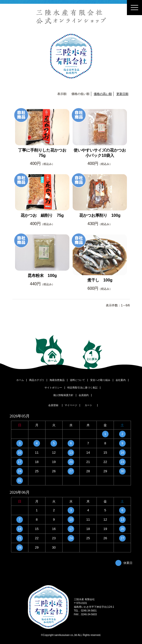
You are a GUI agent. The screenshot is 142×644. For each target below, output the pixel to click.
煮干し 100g (100, 280)
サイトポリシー (53, 388)
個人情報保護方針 (63, 395)
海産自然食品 (57, 380)
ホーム (20, 380)
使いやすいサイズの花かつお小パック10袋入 (100, 153)
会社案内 (121, 380)
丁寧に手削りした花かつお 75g (44, 153)
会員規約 (84, 395)
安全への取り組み (100, 380)
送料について (77, 380)
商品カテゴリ (37, 380)
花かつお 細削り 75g (42, 215)
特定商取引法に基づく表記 (82, 388)
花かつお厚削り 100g (100, 215)
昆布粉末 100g (42, 276)
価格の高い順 (103, 94)
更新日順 (122, 94)
